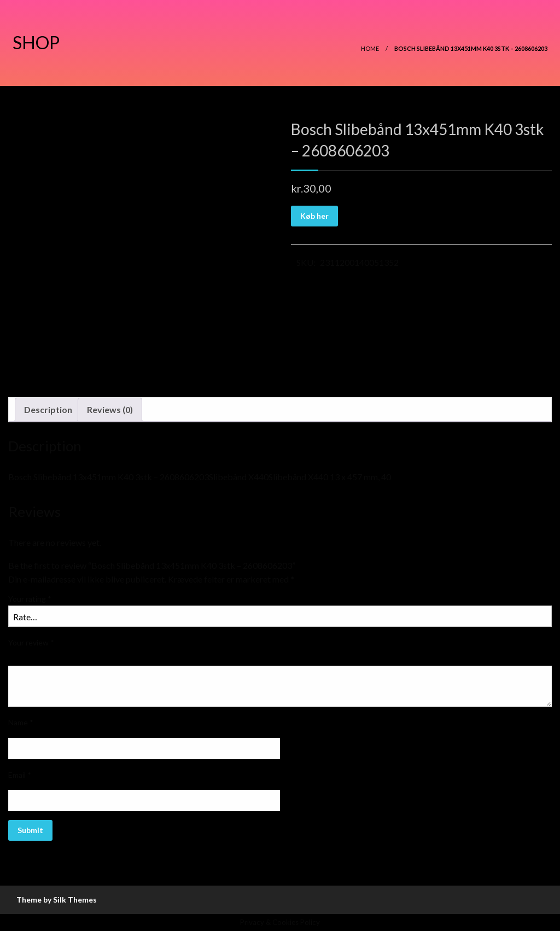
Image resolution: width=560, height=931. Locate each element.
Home (370, 48)
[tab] (48, 410)
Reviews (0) (110, 409)
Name (21, 722)
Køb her (314, 216)
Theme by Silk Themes (57, 900)
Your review (31, 642)
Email (20, 775)
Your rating (30, 599)
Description (48, 409)
